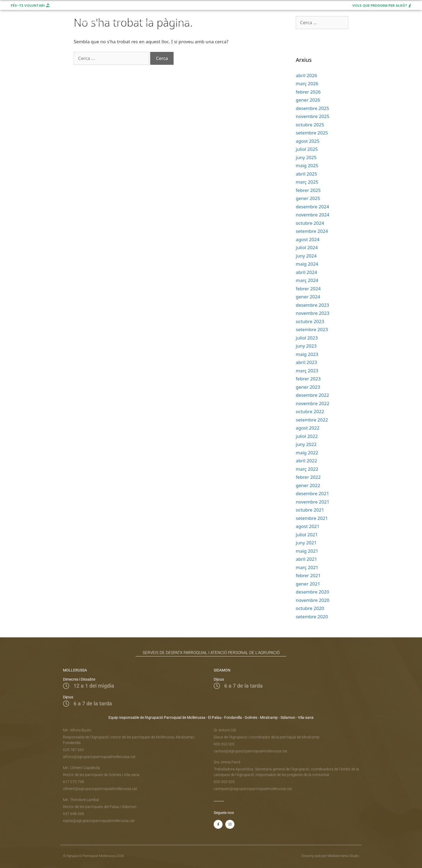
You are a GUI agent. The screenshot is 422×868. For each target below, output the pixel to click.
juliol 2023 (307, 338)
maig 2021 (307, 551)
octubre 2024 (310, 223)
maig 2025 (307, 165)
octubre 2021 (310, 510)
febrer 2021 (308, 575)
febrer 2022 (308, 477)
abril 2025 (306, 174)
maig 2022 (307, 453)
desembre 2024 (312, 207)
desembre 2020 (312, 592)
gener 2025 (308, 198)
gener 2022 (308, 485)
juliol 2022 (307, 436)
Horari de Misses (222, 22)
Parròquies (183, 22)
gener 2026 (308, 100)
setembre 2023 (312, 329)
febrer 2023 (308, 379)
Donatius (289, 22)
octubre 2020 (310, 608)
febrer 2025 (308, 190)
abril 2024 (306, 272)
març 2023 (307, 371)
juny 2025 (306, 157)
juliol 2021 (307, 535)
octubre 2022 (310, 411)
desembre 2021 (312, 493)
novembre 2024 (313, 215)
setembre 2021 (312, 518)
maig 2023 (307, 354)
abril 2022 (306, 461)
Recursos (260, 22)
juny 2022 (306, 444)
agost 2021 (308, 526)
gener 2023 (308, 387)
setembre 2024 (312, 231)
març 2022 (307, 469)
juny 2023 (306, 346)
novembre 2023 (313, 313)
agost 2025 (308, 141)
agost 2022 (308, 428)
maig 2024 (307, 264)
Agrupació (88, 22)
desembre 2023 (312, 305)
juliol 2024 (307, 247)
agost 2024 (308, 239)
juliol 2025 (307, 149)
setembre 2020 (312, 617)
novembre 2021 (313, 502)
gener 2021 (308, 584)
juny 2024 (306, 256)
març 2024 (307, 280)
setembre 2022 (312, 420)
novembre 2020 (313, 600)
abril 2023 (306, 362)
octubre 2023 (310, 321)
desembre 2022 (312, 395)
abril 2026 (306, 75)
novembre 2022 (313, 403)
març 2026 (307, 83)
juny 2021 (306, 543)
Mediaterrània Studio (343, 856)
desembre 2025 (312, 108)
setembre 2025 (312, 133)
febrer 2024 (308, 289)
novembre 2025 (313, 116)
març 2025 (307, 182)
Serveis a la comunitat (134, 22)
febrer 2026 (308, 92)
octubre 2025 (310, 125)
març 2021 (307, 567)
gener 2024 (308, 297)
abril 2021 (306, 559)
